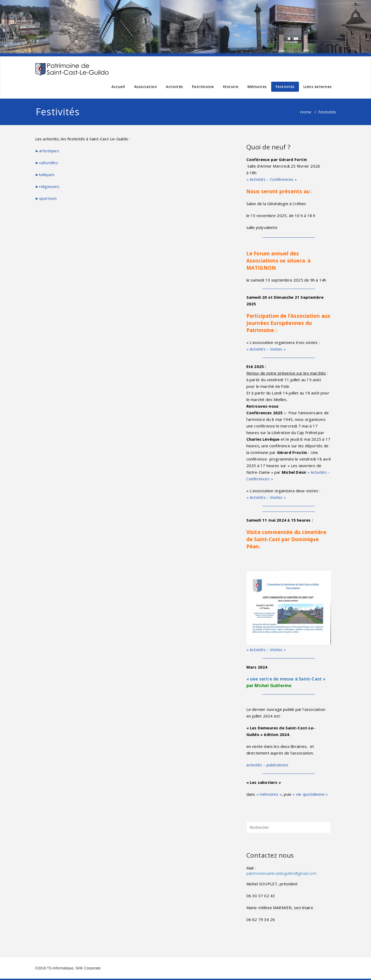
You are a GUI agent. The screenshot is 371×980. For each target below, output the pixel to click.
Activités (174, 87)
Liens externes (318, 87)
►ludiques (45, 174)
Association (146, 87)
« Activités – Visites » (266, 349)
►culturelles (47, 163)
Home (306, 112)
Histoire (231, 87)
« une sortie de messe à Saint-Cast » (286, 679)
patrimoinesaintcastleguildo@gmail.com (281, 873)
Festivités (285, 87)
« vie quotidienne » (310, 794)
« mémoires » (269, 794)
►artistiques (47, 151)
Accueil (118, 87)
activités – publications (267, 765)
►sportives (46, 198)
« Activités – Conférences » (272, 179)
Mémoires (257, 87)
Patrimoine (203, 87)
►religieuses (47, 186)
